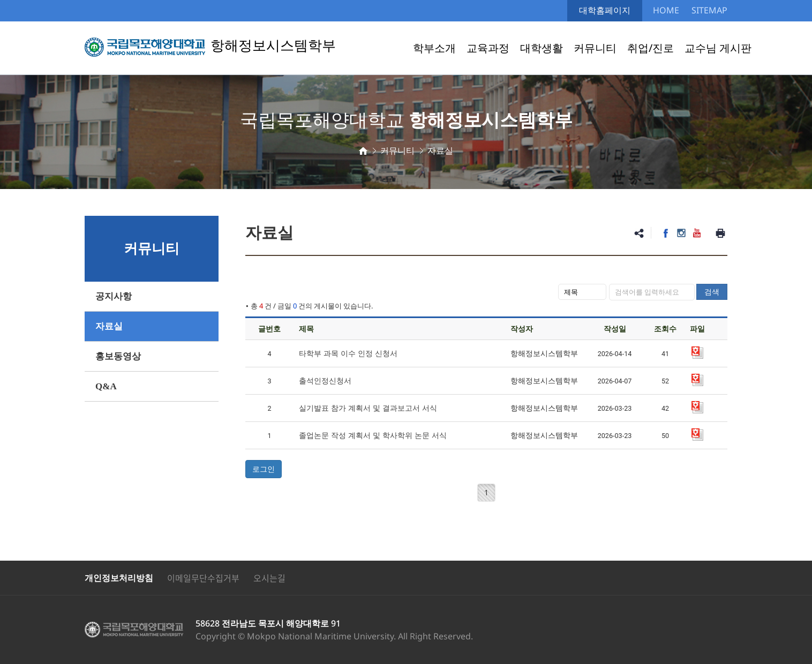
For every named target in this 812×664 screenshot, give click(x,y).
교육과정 (488, 48)
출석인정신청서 (325, 380)
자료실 (109, 326)
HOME (666, 10)
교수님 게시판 (718, 48)
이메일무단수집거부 (203, 578)
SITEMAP (709, 10)
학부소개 (434, 48)
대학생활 (542, 48)
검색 (712, 292)
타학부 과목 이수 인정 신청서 (348, 353)
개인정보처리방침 (119, 578)
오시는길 (269, 578)
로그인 (264, 469)
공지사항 (114, 296)
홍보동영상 (118, 356)
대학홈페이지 (605, 10)
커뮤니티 (595, 48)
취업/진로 (651, 48)
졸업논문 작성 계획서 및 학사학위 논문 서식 (373, 435)
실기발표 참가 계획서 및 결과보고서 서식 (368, 408)
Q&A (106, 386)
